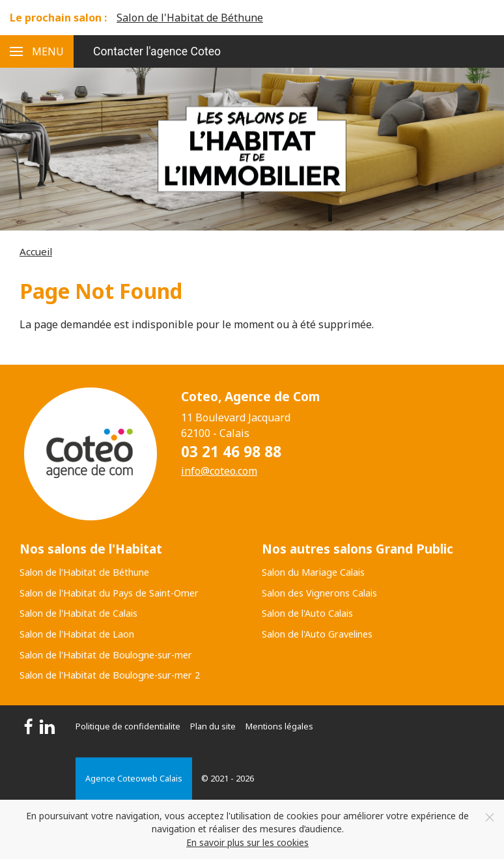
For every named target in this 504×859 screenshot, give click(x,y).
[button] (37, 51)
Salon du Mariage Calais (313, 572)
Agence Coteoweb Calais (134, 778)
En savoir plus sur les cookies (247, 842)
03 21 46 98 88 (231, 452)
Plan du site (213, 726)
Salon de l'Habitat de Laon (77, 634)
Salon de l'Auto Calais (307, 613)
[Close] (490, 817)
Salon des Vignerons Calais (319, 593)
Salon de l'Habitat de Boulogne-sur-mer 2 (110, 675)
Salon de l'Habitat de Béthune (190, 18)
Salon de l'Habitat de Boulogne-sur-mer (106, 655)
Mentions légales (279, 726)
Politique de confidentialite (128, 726)
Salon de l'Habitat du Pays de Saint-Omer (109, 593)
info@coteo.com (219, 471)
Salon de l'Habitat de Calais (78, 613)
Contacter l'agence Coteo (157, 51)
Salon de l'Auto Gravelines (317, 634)
